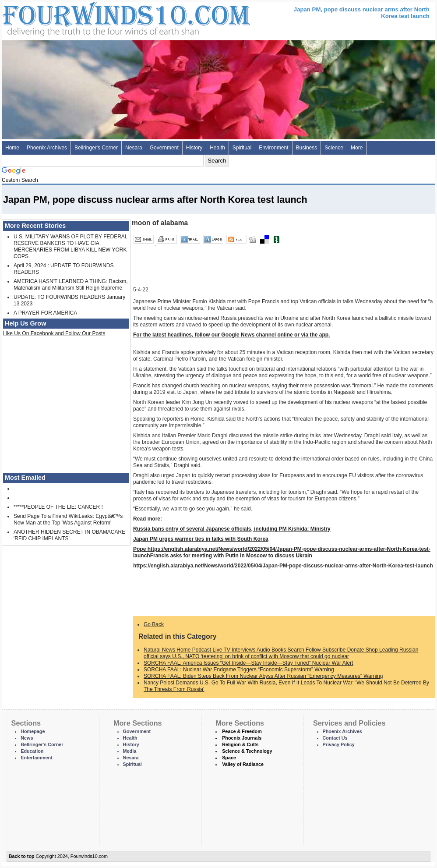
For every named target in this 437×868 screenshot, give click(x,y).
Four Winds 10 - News (89, 17)
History (194, 148)
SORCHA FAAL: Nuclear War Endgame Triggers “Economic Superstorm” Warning (239, 670)
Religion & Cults (240, 744)
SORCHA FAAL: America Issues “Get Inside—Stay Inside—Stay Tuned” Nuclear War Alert (248, 663)
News (27, 738)
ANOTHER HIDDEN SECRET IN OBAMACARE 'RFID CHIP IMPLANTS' (69, 535)
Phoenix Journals (242, 738)
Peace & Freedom (242, 731)
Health (217, 148)
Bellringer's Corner (96, 148)
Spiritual (242, 148)
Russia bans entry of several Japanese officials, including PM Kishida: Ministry (232, 529)
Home (12, 148)
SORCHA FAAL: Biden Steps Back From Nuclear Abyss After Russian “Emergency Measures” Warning (263, 676)
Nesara (134, 148)
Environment (273, 148)
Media (130, 751)
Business (307, 148)
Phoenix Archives (47, 148)
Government (164, 148)
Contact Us (335, 738)
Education (32, 751)
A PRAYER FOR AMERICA (45, 313)
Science (334, 148)
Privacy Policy (339, 744)
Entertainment (37, 758)
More (357, 148)
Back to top (22, 856)
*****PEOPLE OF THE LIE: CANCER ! (58, 507)
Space (229, 758)
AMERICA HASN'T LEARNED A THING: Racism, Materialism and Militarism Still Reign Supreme (71, 285)
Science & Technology (247, 751)
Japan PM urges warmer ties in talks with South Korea (201, 539)
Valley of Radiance (243, 764)
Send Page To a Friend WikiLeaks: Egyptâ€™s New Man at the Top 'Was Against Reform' (68, 519)
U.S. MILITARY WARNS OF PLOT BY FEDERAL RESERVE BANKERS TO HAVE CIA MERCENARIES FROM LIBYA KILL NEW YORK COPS (70, 246)
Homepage (33, 731)
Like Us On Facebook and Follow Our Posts (54, 333)
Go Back (154, 624)
